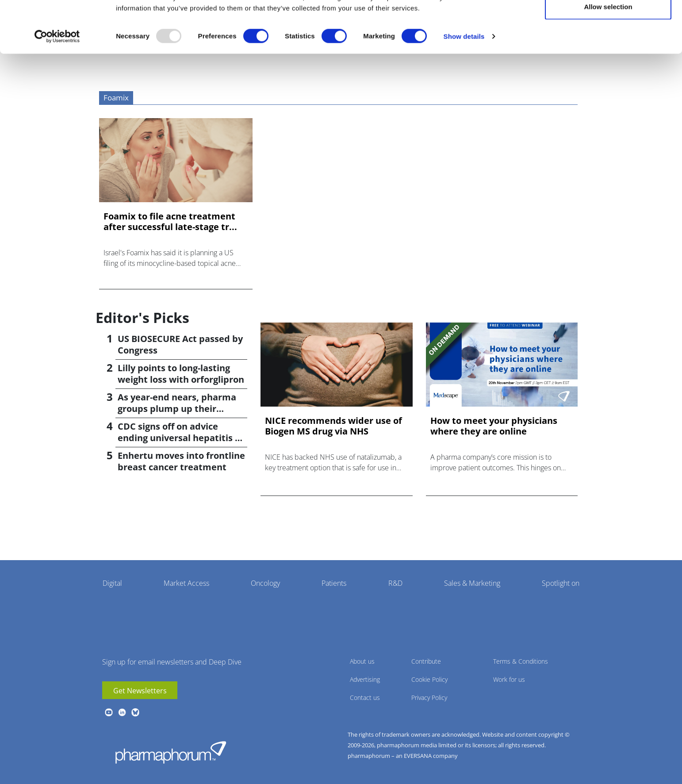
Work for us (509, 679)
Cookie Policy (429, 679)
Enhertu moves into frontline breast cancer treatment (181, 461)
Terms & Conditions (521, 661)
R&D (395, 583)
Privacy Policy (429, 698)
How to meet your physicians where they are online (494, 426)
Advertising (365, 679)
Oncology (265, 583)
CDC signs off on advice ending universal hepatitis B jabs (179, 438)
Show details (464, 82)
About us (362, 661)
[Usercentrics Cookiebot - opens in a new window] (57, 82)
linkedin (122, 712)
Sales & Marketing (472, 583)
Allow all (608, 23)
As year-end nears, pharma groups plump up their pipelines (177, 409)
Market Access (186, 583)
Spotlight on (561, 583)
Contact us (365, 698)
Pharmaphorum (171, 752)
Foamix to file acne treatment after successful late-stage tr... (170, 222)
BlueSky (135, 712)
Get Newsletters (140, 691)
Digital (112, 583)
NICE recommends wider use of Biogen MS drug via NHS (333, 426)
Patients (334, 583)
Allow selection (608, 52)
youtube (109, 712)
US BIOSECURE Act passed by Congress (180, 344)
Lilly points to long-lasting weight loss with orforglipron (181, 374)
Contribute (426, 661)
